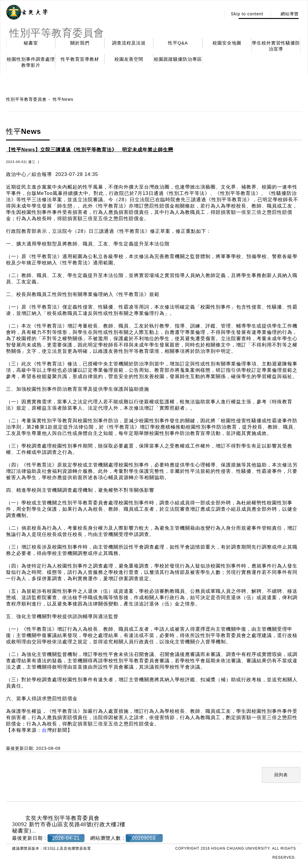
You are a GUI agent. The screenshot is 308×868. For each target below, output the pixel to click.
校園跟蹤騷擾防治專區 (178, 59)
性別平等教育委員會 (26, 99)
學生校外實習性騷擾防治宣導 (276, 46)
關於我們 (80, 43)
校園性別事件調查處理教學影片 (31, 62)
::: (215, 14)
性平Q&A (178, 43)
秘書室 (31, 43)
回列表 (281, 775)
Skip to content (247, 14)
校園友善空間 (129, 59)
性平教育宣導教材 (80, 59)
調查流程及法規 (129, 43)
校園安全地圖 (227, 43)
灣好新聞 (55, 730)
